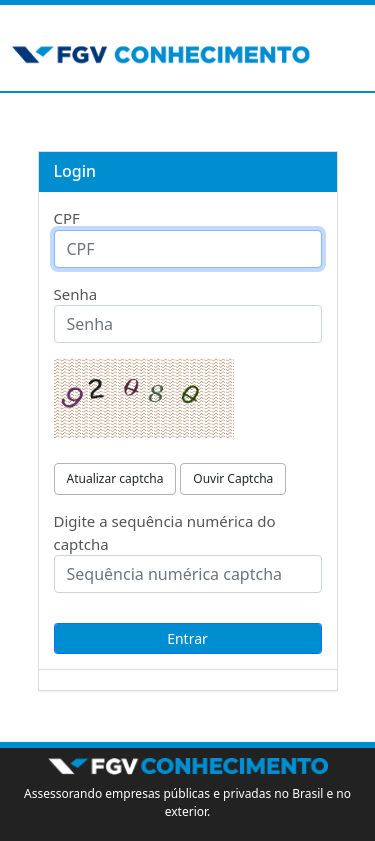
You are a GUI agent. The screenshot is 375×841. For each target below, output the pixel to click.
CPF (67, 218)
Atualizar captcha (115, 478)
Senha (76, 294)
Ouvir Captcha (233, 478)
